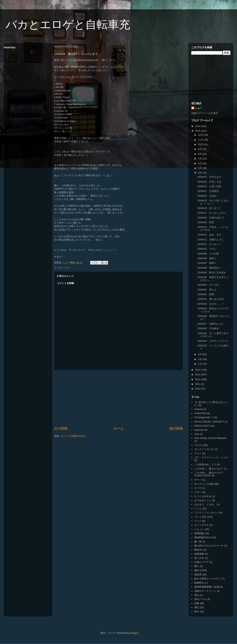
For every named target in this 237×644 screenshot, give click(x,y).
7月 (200, 159)
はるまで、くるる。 (205, 504)
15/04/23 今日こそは (209, 182)
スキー (198, 492)
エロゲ (198, 445)
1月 (200, 364)
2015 (198, 131)
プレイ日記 (200, 517)
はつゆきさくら (203, 500)
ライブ (198, 521)
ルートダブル (202, 525)
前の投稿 (176, 428)
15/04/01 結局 (206, 294)
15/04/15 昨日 (206, 222)
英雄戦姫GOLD (203, 537)
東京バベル (200, 599)
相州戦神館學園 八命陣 (207, 587)
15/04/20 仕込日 (207, 196)
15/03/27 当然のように (211, 324)
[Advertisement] (119, 398)
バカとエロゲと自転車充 (68, 25)
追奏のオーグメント (205, 591)
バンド (66, 268)
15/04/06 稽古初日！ (209, 268)
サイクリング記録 (204, 484)
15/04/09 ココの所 (208, 254)
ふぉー (199, 108)
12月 (201, 135)
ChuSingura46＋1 (204, 417)
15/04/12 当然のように (211, 239)
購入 (197, 566)
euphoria (199, 430)
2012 (198, 379)
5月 (200, 168)
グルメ (198, 453)
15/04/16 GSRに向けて (211, 218)
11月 (201, 140)
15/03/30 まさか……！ (211, 304)
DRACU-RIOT (202, 426)
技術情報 (199, 554)
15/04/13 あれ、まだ (209, 235)
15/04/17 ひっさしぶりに (212, 213)
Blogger (134, 633)
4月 (200, 173)
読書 (197, 603)
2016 (198, 126)
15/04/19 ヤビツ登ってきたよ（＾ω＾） (213, 202)
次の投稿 (61, 428)
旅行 (197, 611)
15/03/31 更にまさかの (211, 299)
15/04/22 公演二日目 (209, 186)
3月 (200, 354)
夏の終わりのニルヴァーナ (209, 546)
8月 (200, 154)
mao (197, 434)
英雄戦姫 (199, 533)
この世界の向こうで (205, 465)
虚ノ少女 (199, 558)
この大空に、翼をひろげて (209, 469)
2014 (198, 370)
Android (198, 409)
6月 (200, 163)
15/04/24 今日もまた (209, 177)
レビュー (199, 529)
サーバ (198, 480)
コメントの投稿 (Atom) (73, 436)
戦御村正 (199, 583)
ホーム (118, 428)
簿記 (197, 607)
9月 (200, 149)
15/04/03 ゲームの (208, 285)
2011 (198, 384)
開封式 (198, 550)
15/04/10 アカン (207, 249)
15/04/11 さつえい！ (209, 244)
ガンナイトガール (204, 449)
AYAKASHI (200, 413)
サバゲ (198, 488)
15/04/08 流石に (207, 258)
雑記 (197, 570)
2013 (198, 374)
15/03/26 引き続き (208, 328)
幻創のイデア (202, 562)
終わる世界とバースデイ (208, 579)
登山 (197, 595)
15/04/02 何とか (207, 290)
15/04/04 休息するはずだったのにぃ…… (213, 279)
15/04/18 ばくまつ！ (209, 208)
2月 (200, 359)
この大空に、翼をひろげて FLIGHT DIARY (209, 474)
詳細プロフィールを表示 (205, 113)
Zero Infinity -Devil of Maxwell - (211, 438)
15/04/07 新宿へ (207, 263)
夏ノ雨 (198, 542)
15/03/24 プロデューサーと (213, 341)
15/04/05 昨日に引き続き (212, 272)
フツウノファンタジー (206, 513)
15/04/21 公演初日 (208, 191)
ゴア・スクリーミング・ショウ (211, 457)
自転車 (198, 575)
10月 (201, 144)
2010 (198, 389)
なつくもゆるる (203, 496)
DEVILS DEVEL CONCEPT (209, 422)
